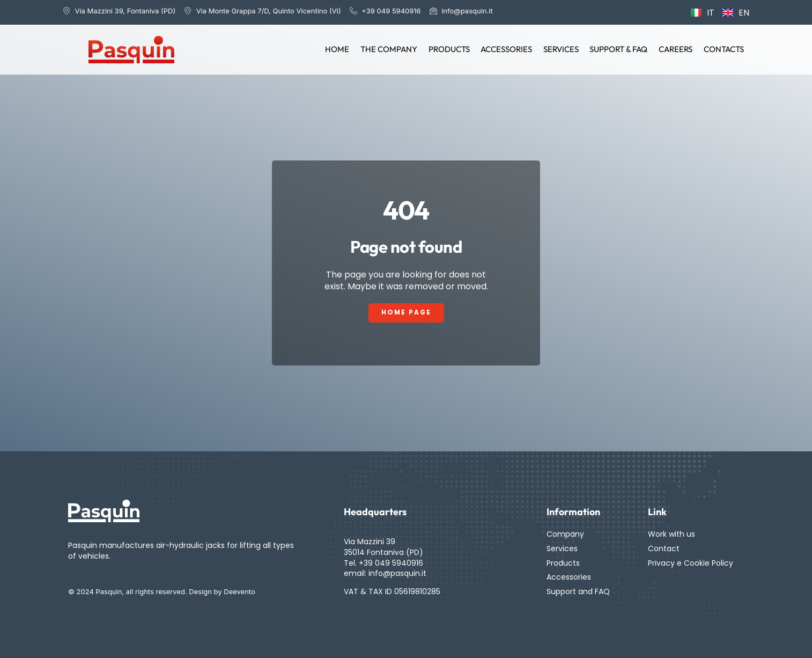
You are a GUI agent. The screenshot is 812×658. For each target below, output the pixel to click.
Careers (676, 49)
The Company (391, 49)
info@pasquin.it (397, 573)
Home (340, 49)
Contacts (724, 49)
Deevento (239, 592)
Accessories (508, 49)
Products (451, 49)
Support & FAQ (619, 49)
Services (562, 49)
